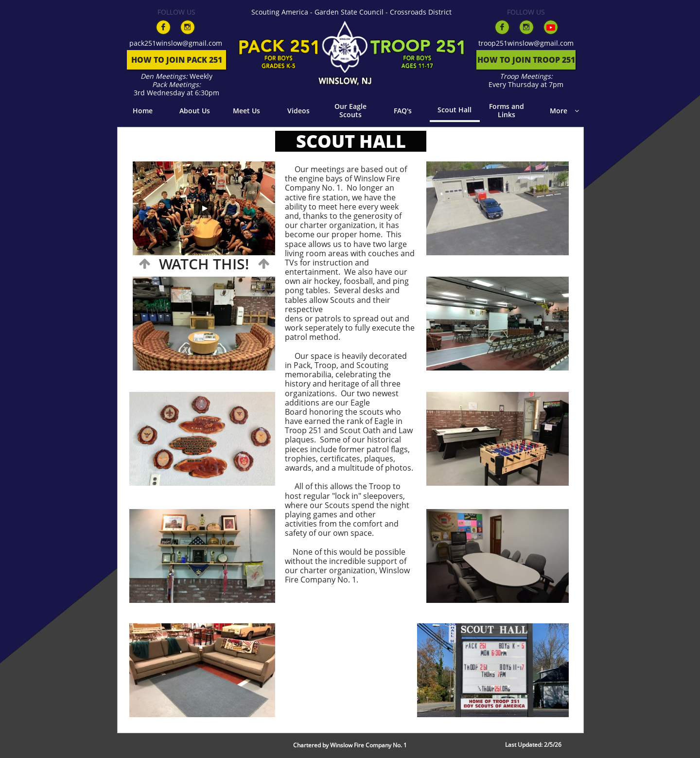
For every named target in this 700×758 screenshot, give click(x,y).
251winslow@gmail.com (183, 43)
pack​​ (137, 43)
